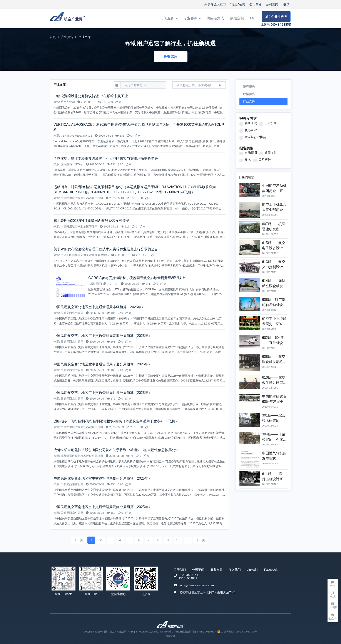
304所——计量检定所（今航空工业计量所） (274, 439)
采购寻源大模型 (215, 4)
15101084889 (188, 578)
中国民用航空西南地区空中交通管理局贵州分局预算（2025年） (103, 478)
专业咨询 (192, 18)
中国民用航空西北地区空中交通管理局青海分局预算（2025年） (103, 336)
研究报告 (249, 87)
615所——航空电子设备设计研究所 (274, 248)
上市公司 (271, 123)
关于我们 (180, 570)
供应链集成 (215, 18)
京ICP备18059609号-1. (162, 632)
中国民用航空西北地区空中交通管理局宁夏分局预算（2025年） (103, 364)
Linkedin (252, 570)
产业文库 (249, 101)
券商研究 (251, 123)
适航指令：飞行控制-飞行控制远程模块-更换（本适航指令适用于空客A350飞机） (116, 421)
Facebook (271, 570)
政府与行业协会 (255, 137)
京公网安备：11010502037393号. (237, 632)
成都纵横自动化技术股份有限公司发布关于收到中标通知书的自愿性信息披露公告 (116, 450)
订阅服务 (169, 18)
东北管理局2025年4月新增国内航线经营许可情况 (91, 221)
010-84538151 (188, 575)
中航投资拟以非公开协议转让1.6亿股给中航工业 (91, 96)
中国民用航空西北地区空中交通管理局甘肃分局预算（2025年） (103, 393)
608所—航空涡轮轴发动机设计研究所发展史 (274, 305)
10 (178, 540)
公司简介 (256, 4)
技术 (248, 160)
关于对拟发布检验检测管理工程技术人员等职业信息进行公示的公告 (106, 249)
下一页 (201, 540)
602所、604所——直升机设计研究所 (274, 343)
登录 (286, 4)
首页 (53, 37)
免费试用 (170, 56)
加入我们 (235, 570)
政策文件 (271, 153)
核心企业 (251, 130)
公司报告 (265, 160)
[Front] (67, 18)
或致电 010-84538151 (276, 25)
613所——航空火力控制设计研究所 (274, 267)
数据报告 (249, 94)
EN (252, 18)
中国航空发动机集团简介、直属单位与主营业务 (274, 191)
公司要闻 (272, 4)
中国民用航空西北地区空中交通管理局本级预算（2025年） (99, 307)
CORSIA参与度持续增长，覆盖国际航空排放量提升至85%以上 (137, 278)
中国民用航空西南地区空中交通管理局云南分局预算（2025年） (103, 507)
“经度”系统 (238, 4)
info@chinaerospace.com (197, 585)
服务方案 (216, 570)
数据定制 (237, 18)
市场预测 (251, 153)
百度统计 (170, 636)
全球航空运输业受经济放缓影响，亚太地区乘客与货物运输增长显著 (106, 158)
